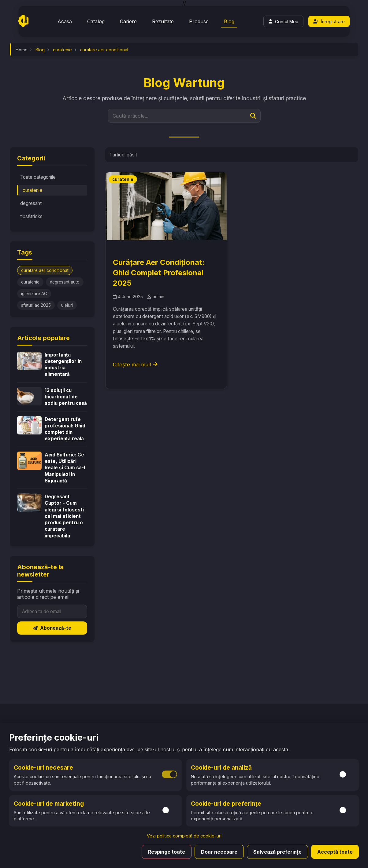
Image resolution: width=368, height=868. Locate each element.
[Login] (283, 21)
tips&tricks (31, 216)
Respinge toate (167, 852)
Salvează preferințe (277, 852)
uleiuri (67, 305)
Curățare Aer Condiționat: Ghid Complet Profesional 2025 (159, 273)
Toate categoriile (38, 177)
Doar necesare (219, 852)
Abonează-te (52, 628)
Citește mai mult (135, 364)
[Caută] (253, 116)
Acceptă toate (335, 852)
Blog (229, 21)
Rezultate (163, 21)
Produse (199, 21)
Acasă (65, 21)
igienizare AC (34, 294)
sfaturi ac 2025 (36, 305)
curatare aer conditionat (45, 270)
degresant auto (65, 282)
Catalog (96, 21)
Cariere (128, 21)
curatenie (32, 190)
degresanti (31, 203)
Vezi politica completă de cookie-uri (184, 836)
